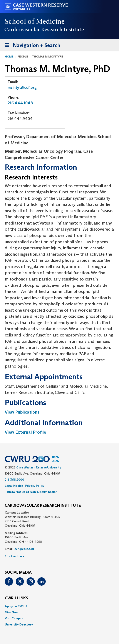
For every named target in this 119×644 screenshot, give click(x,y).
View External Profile (25, 432)
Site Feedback (15, 556)
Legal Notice (14, 486)
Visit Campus (14, 618)
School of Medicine (35, 21)
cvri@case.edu (24, 549)
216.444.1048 (20, 103)
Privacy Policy (35, 486)
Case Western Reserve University (39, 467)
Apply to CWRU (16, 606)
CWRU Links (16, 598)
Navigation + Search (31, 46)
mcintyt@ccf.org (22, 88)
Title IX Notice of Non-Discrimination (31, 492)
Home (9, 57)
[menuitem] (59, 606)
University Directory (19, 624)
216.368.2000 (14, 480)
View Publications (22, 412)
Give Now (11, 612)
